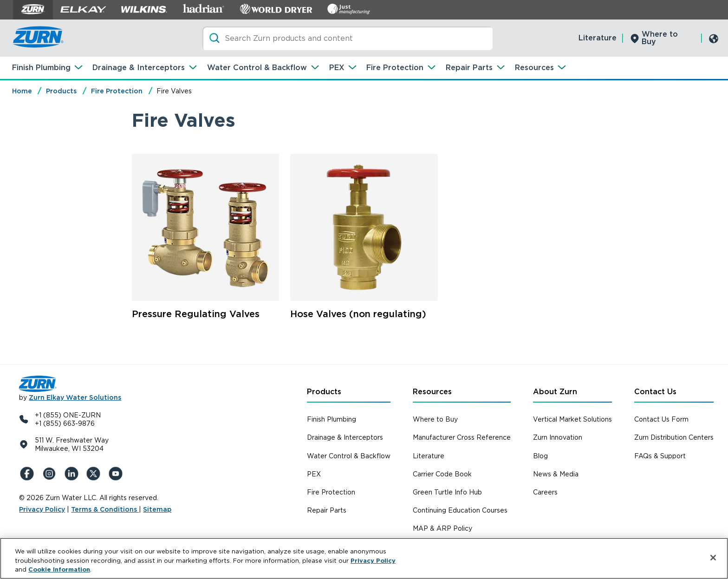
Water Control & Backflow (257, 68)
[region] (364, 558)
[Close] (713, 558)
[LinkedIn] (73, 474)
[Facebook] (28, 474)
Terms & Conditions (105, 509)
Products (61, 91)
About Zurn (555, 392)
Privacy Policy (42, 509)
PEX (337, 68)
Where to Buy (660, 38)
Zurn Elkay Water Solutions (75, 397)
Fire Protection (395, 68)
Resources (534, 68)
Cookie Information (59, 569)
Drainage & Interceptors (139, 68)
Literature (598, 38)
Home (22, 91)
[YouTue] (117, 474)
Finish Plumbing (41, 68)
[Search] (348, 38)
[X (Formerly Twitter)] (95, 474)
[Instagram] (51, 474)
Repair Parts (469, 68)
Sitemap (157, 509)
